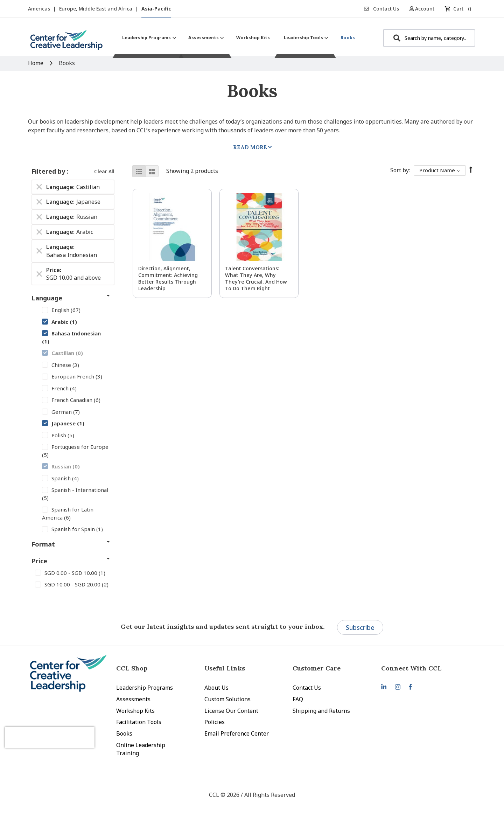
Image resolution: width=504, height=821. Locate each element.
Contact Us (381, 9)
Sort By (400, 170)
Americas (40, 9)
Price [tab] (39, 561)
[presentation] (66, 729)
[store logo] (66, 43)
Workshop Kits (135, 711)
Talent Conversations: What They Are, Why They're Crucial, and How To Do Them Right (256, 278)
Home (36, 63)
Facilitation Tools (139, 722)
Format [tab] (43, 544)
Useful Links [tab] (225, 668)
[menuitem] (148, 38)
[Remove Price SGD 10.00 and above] (39, 274)
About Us (216, 688)
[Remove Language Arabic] (39, 232)
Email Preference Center (237, 733)
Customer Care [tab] (317, 668)
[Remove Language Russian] (39, 217)
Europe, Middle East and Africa (96, 9)
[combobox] (429, 38)
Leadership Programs (145, 688)
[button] (424, 9)
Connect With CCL (411, 668)
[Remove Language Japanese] (39, 202)
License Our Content (231, 711)
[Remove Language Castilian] (39, 187)
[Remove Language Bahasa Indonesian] (39, 251)
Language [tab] (47, 298)
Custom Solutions (227, 699)
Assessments (133, 699)
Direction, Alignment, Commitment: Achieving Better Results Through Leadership (168, 278)
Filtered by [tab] (49, 171)
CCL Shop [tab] (132, 668)
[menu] (239, 38)
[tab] (425, 668)
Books (124, 733)
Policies (215, 722)
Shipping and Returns (321, 711)
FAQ (298, 699)
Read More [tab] (250, 147)
